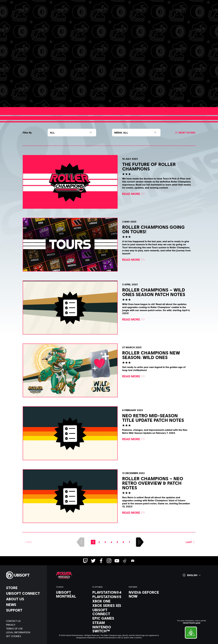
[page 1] (93, 542)
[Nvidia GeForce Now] (145, 594)
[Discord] (82, 13)
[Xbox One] (109, 601)
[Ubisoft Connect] (25, 593)
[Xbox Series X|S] (109, 605)
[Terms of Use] (25, 628)
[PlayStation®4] (109, 592)
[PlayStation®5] (109, 597)
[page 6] (123, 542)
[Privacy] (25, 625)
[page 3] (105, 542)
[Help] (98, 13)
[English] (192, 575)
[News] (25, 605)
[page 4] (111, 542)
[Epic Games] (109, 618)
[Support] (25, 610)
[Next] (140, 542)
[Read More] (43, 96)
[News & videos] (46, 13)
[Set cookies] (14, 636)
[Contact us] (25, 621)
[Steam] (109, 623)
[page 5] (117, 542)
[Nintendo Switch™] (109, 629)
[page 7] (129, 542)
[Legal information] (25, 632)
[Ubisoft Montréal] (73, 594)
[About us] (25, 599)
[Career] (67, 13)
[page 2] (99, 542)
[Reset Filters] (185, 133)
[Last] (190, 542)
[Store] (25, 588)
